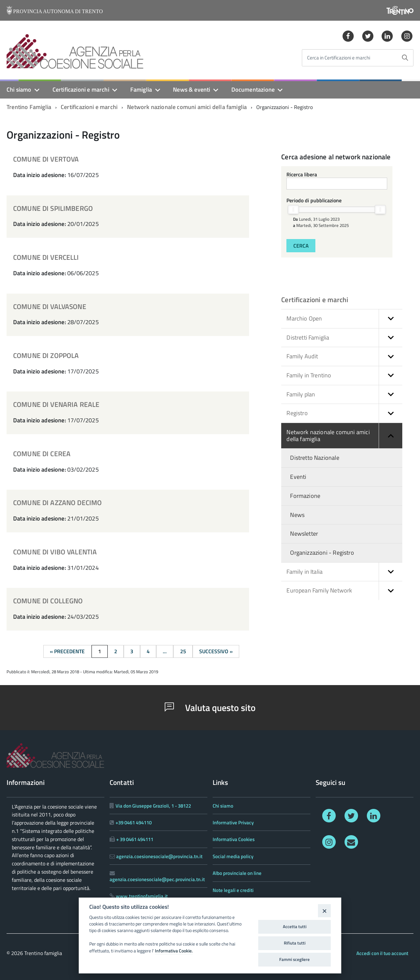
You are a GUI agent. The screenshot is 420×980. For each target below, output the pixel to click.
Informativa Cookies (234, 839)
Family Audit (344, 356)
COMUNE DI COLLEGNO (48, 601)
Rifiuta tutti (295, 943)
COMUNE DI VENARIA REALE (56, 404)
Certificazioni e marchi (81, 89)
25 (183, 651)
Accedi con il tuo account (382, 953)
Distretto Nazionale (315, 458)
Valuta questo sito (210, 708)
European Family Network (344, 591)
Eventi (298, 477)
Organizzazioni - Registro (322, 553)
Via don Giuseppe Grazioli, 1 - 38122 (153, 806)
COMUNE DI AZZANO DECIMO (57, 502)
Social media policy (233, 856)
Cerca (301, 246)
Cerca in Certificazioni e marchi (339, 58)
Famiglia (141, 89)
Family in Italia (344, 572)
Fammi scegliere (294, 959)
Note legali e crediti (233, 890)
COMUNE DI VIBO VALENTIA (55, 552)
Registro (344, 413)
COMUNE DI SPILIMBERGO (53, 208)
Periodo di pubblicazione (314, 200)
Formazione (305, 496)
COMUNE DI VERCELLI (46, 257)
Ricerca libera (302, 174)
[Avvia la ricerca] (405, 58)
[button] (390, 319)
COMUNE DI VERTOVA (46, 159)
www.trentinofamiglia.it (142, 896)
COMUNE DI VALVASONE (50, 306)
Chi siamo (19, 89)
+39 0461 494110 (134, 823)
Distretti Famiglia (344, 338)
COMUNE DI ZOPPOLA (46, 355)
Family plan (344, 395)
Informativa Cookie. (174, 951)
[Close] (324, 911)
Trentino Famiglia (29, 107)
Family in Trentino (344, 376)
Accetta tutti (295, 926)
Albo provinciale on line (237, 873)
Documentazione (253, 89)
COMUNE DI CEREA (42, 454)
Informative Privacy (233, 823)
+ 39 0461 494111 (135, 839)
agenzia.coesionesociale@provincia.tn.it (159, 856)
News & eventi (191, 89)
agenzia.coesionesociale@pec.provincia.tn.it (157, 879)
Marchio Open (344, 319)
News (297, 515)
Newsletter (304, 534)
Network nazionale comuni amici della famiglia (187, 107)
